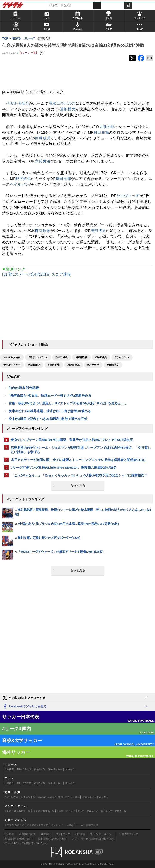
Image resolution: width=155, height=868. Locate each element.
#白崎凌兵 (101, 357)
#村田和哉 (62, 357)
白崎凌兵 (43, 138)
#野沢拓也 (54, 365)
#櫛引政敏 (81, 357)
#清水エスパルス (38, 357)
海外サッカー (55, 769)
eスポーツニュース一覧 (91, 811)
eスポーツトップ (66, 811)
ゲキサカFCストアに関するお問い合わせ (26, 843)
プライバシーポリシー (102, 834)
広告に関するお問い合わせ (18, 839)
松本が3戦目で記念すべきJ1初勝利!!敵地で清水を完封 (48, 419)
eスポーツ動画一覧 (116, 811)
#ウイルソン (122, 357)
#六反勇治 (93, 365)
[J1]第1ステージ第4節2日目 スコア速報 (37, 274)
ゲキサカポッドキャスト (95, 797)
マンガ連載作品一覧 (44, 811)
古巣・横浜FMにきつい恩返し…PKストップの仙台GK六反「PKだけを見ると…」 (68, 403)
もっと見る (78, 485)
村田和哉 (101, 132)
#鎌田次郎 (74, 365)
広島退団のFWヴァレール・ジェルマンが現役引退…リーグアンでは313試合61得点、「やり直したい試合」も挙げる (81, 450)
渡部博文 (68, 109)
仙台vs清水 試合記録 (24, 388)
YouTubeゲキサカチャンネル (20, 797)
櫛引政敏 (43, 231)
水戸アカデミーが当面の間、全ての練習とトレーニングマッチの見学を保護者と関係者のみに (78, 460)
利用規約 (80, 834)
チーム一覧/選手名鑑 (87, 825)
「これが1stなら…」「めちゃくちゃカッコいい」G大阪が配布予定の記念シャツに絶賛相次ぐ (79, 475)
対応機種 (9, 834)
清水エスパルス (62, 103)
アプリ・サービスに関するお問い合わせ (93, 839)
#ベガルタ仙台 (12, 357)
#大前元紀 (34, 365)
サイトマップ (63, 834)
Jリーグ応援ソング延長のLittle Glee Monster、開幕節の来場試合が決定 (64, 468)
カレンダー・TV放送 (62, 825)
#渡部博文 (113, 365)
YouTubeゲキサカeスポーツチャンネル (59, 797)
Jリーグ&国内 (24, 769)
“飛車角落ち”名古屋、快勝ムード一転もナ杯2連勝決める (50, 396)
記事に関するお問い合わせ (52, 839)
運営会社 (46, 834)
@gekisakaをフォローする (24, 698)
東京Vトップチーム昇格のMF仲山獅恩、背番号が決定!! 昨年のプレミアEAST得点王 (72, 440)
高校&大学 (40, 769)
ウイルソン (20, 184)
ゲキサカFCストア (14, 825)
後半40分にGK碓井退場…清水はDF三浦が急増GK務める (50, 411)
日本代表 (9, 769)
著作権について (27, 834)
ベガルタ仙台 (18, 103)
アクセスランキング (38, 825)
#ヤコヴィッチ (12, 365)
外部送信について (129, 834)
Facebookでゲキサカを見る (24, 707)
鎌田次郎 (63, 179)
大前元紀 (107, 127)
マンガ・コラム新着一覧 (17, 811)
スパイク (70, 769)
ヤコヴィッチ (128, 196)
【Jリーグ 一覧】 (28, 53)
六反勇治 (43, 161)
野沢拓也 (23, 179)
